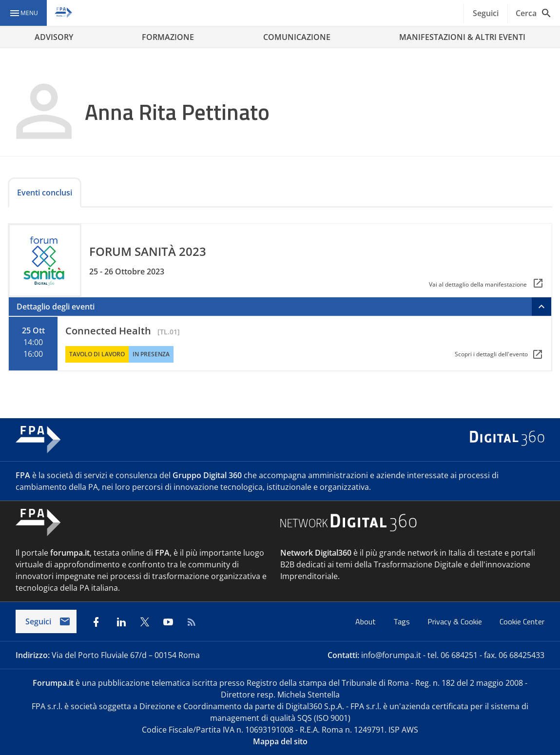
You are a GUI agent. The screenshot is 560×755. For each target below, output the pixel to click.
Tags (403, 621)
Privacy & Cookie (456, 621)
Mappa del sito (280, 741)
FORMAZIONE (168, 37)
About (367, 621)
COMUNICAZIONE (297, 37)
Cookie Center (522, 621)
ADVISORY (54, 37)
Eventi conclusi (45, 193)
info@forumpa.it (391, 655)
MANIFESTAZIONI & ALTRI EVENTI (462, 37)
